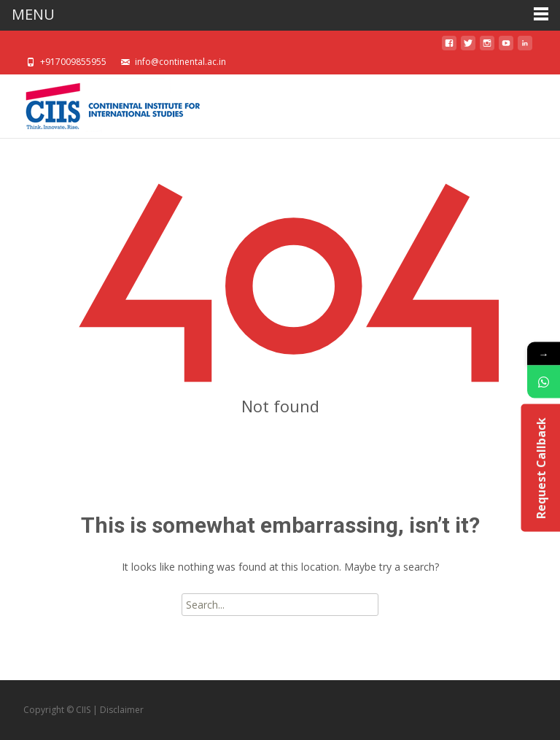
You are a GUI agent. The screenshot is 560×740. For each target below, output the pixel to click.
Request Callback (540, 467)
